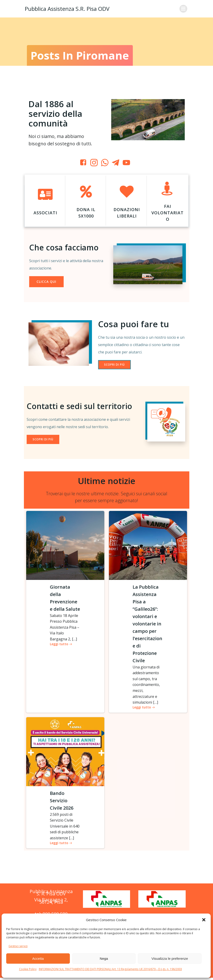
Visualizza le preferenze (170, 959)
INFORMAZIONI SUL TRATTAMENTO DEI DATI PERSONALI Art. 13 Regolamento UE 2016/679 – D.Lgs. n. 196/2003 (110, 969)
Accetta (38, 959)
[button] (204, 920)
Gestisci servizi (18, 946)
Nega (104, 959)
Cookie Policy (28, 969)
